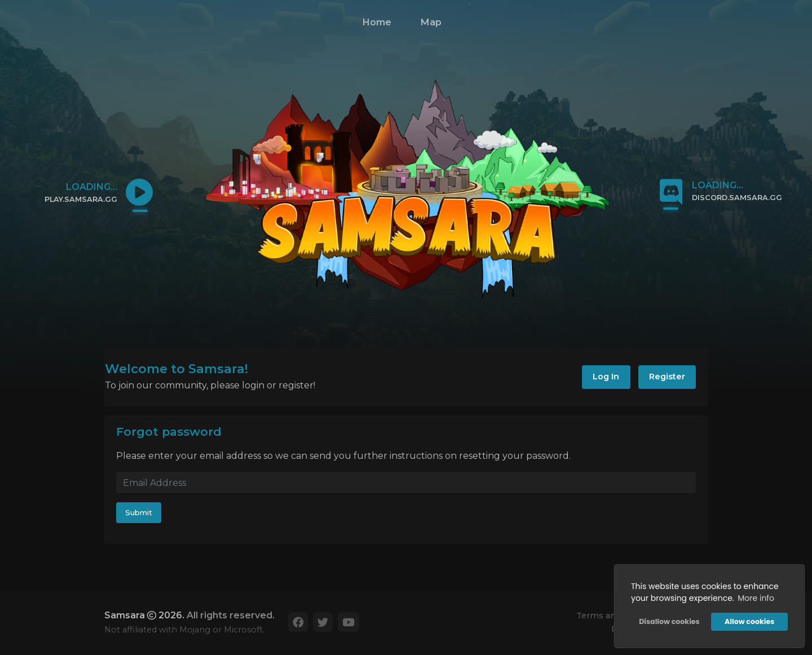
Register (667, 377)
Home (377, 22)
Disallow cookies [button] (669, 621)
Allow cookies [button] (749, 621)
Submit (139, 512)
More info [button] (756, 598)
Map (431, 22)
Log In (606, 377)
